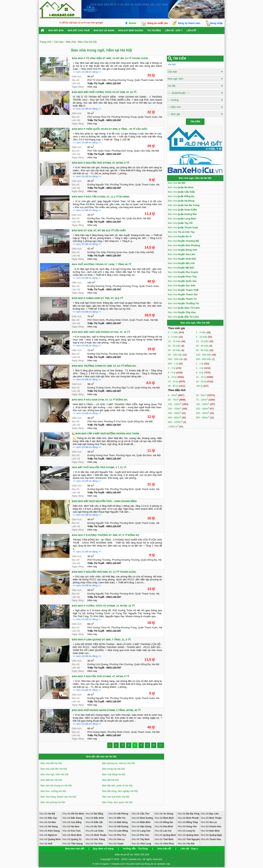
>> (161, 745)
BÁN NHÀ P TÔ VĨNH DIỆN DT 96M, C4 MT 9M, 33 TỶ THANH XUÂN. (110, 58)
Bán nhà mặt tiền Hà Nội (54, 769)
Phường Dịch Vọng (122, 151)
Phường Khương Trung (120, 80)
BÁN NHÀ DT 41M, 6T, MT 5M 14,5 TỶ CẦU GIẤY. (99, 230)
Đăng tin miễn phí (158, 23)
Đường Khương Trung (99, 286)
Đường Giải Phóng (97, 354)
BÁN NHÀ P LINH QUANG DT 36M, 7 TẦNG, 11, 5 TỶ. (102, 640)
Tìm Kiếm (195, 122)
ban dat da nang (104, 30)
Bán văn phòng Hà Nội (53, 802)
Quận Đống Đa (143, 388)
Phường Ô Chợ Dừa (115, 421)
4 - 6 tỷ (172, 373)
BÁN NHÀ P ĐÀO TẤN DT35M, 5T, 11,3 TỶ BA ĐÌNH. (101, 197)
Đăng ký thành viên (189, 23)
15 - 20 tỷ (173, 381)
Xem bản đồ (164, 849)
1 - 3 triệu (201, 332)
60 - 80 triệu (203, 350)
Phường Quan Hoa (117, 252)
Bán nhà (177, 183)
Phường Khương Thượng (126, 560)
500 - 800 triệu (204, 359)
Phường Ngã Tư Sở (123, 388)
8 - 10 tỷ (173, 377)
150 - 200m (203, 404)
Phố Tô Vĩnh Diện (97, 80)
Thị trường (154, 30)
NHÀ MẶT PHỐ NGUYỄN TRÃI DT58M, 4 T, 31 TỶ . (100, 467)
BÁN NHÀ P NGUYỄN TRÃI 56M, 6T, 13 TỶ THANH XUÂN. (104, 572)
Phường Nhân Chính (117, 320)
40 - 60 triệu (175, 350)
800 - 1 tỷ (173, 364)
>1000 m (173, 426)
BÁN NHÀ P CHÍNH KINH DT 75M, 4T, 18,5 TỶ (97, 298)
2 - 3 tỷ (172, 368)
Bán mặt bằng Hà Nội (114, 774)
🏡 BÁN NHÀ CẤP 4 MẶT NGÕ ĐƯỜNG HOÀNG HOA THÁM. (106, 434)
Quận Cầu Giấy (142, 151)
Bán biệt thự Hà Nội (51, 780)
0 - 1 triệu (173, 332)
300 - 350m (175, 413)
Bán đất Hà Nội (110, 780)
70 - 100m (202, 400)
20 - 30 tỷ (201, 381)
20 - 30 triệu (175, 346)
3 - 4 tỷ (200, 368)
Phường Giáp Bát (118, 354)
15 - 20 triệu (203, 341)
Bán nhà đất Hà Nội (51, 763)
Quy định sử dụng (103, 849)
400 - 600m (175, 418)
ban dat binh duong (131, 30)
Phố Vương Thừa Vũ (99, 117)
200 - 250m (175, 409)
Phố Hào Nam (95, 421)
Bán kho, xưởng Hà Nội (53, 791)
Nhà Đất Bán (56, 30)
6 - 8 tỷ (200, 373)
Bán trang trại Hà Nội (114, 769)
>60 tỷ (199, 386)
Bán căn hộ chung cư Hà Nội (56, 786)
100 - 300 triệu (204, 355)
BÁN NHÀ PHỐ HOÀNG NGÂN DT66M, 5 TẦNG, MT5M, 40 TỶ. (107, 710)
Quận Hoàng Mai (138, 354)
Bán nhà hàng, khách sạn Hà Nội (58, 797)
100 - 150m (175, 404)
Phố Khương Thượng (99, 560)
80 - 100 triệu (175, 355)
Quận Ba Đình (134, 218)
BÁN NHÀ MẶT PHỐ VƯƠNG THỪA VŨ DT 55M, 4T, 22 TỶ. (104, 92)
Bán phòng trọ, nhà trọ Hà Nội (118, 763)
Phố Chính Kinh (96, 320)
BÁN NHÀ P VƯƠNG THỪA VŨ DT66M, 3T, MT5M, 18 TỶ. (104, 606)
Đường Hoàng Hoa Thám (101, 455)
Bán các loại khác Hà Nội (116, 797)
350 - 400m (203, 413)
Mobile (132, 23)
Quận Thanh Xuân (144, 80)
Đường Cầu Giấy (96, 252)
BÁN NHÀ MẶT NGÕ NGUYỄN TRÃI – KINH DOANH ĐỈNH (104, 501)
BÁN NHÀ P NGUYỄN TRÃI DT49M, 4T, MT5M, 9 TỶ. (101, 163)
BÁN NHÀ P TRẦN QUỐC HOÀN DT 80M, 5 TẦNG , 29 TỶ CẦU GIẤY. (110, 129)
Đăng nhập (216, 23)
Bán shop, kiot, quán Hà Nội (117, 802)
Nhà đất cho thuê (79, 30)
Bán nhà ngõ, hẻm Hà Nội (55, 774)
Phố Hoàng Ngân (97, 732)
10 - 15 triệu (175, 341)
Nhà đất (47, 814)
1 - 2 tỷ (200, 364)
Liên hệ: (76, 83)
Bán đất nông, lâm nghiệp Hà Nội (120, 791)
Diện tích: (77, 77)
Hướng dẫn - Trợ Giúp (135, 849)
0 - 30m (173, 395)
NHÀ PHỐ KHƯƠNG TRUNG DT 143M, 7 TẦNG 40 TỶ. (102, 264)
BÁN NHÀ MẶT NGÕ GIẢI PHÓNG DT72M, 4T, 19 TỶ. (101, 332)
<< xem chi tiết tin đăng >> (87, 72)
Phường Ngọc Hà (116, 218)
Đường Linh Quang (98, 664)
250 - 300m (203, 409)
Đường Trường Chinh (99, 388)
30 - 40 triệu (203, 346)
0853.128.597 (114, 83)
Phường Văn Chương (121, 664)
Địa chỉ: (76, 80)
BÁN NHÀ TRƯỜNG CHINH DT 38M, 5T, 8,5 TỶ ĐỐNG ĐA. (104, 366)
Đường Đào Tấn (96, 218)
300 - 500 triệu (176, 359)
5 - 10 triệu (202, 337)
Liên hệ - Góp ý (174, 30)
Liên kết (191, 30)
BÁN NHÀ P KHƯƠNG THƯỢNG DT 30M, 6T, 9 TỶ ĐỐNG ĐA (106, 535)
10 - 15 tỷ (201, 377)
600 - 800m (203, 418)
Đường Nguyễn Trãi (98, 185)
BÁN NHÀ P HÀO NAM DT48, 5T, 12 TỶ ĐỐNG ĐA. (100, 400)
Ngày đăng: (78, 87)
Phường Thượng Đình (122, 185)
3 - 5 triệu (173, 337)
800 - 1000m (175, 422)
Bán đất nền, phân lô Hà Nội (117, 786)
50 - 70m (173, 400)
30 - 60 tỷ (173, 386)
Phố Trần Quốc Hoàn (99, 151)
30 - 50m (201, 395)
